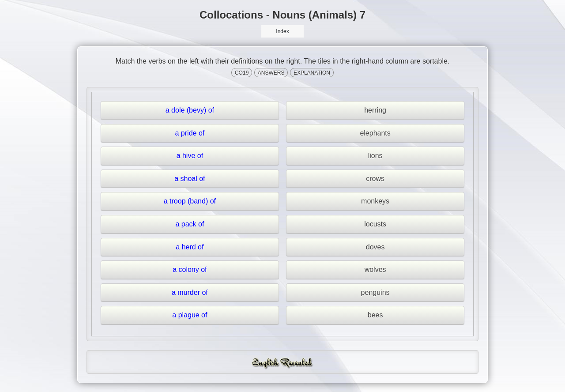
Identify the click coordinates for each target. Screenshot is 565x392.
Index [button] (282, 31)
